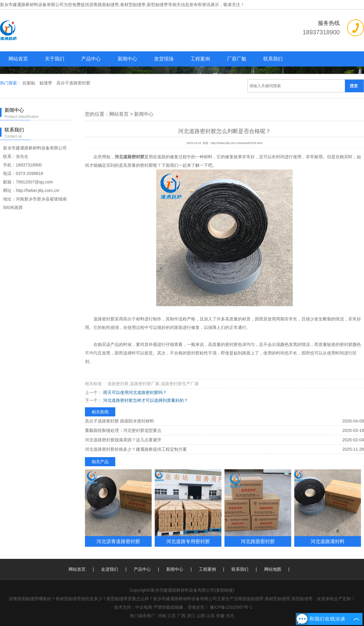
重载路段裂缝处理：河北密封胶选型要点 (123, 430)
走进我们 (110, 569)
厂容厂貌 (237, 59)
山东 (211, 616)
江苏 (172, 616)
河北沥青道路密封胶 (118, 541)
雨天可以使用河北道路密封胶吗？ (134, 392)
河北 (230, 616)
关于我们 (55, 59)
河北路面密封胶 (258, 541)
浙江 (191, 616)
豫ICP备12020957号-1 (231, 607)
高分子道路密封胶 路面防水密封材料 (120, 421)
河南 (162, 616)
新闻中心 (127, 59)
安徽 (220, 616)
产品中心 (91, 59)
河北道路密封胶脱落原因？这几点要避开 (123, 440)
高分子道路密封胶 (73, 83)
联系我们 (273, 59)
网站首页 (18, 59)
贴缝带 (46, 83)
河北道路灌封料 (328, 541)
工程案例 (200, 59)
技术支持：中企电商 (133, 607)
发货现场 (164, 59)
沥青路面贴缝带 (104, 5)
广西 (181, 616)
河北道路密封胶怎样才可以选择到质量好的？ (145, 400)
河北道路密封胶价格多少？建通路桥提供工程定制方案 (136, 449)
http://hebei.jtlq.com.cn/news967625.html (237, 143)
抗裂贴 (29, 83)
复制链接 (224, 590)
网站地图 (273, 569)
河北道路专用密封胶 (188, 541)
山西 (201, 616)
